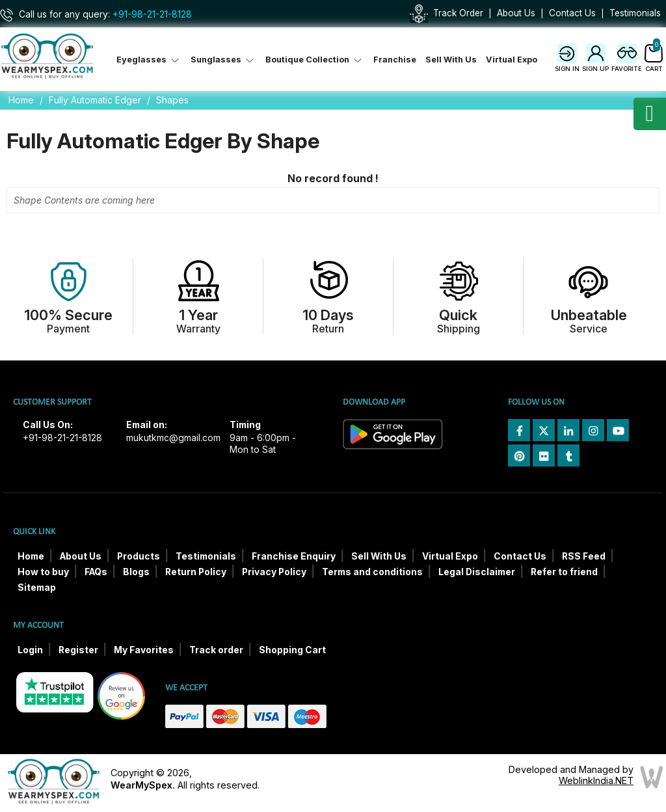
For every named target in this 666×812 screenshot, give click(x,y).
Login (30, 650)
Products (139, 556)
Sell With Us (451, 60)
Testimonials (635, 13)
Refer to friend (564, 572)
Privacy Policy (274, 572)
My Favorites (144, 650)
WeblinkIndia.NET (596, 780)
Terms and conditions (372, 572)
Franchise (395, 60)
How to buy (43, 572)
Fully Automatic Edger (95, 100)
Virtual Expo (512, 60)
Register (78, 650)
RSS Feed (584, 556)
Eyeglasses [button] (149, 60)
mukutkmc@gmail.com (173, 438)
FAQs (96, 572)
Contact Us (572, 13)
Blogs (136, 572)
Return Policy (196, 572)
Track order (216, 650)
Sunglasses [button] (223, 60)
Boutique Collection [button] (315, 60)
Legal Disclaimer (477, 572)
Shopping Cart (292, 650)
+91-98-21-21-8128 (152, 14)
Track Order (458, 13)
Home (21, 100)
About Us (516, 13)
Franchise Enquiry (294, 556)
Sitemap (37, 588)
